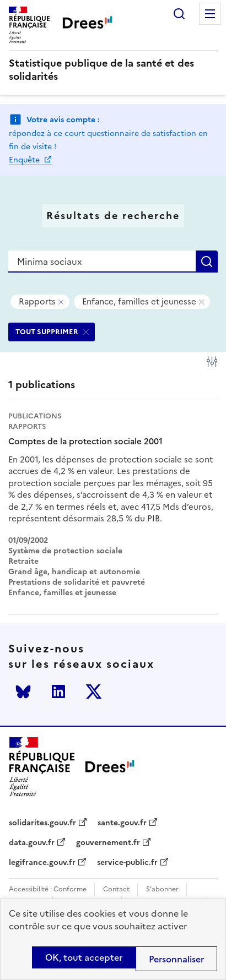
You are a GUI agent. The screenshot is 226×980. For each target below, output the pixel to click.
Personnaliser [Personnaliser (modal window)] (176, 959)
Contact (116, 889)
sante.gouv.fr (122, 823)
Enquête (25, 160)
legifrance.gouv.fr (42, 863)
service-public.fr (127, 863)
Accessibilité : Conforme (48, 889)
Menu (210, 14)
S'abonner (162, 889)
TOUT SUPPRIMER (47, 332)
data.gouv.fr (32, 843)
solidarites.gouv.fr (42, 823)
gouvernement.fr (108, 843)
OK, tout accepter (84, 957)
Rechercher (179, 14)
